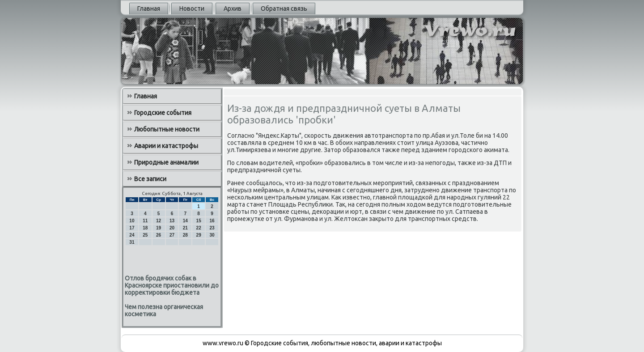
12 (159, 221)
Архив (233, 8)
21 (185, 228)
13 (172, 221)
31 (132, 242)
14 (185, 221)
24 (132, 235)
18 (145, 228)
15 (199, 221)
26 (159, 235)
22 (199, 228)
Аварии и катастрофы (166, 146)
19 (159, 228)
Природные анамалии (166, 162)
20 (172, 228)
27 (172, 235)
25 (145, 235)
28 (185, 235)
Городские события (163, 113)
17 (132, 228)
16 (212, 221)
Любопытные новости (167, 129)
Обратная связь (284, 8)
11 (145, 221)
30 (212, 235)
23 (212, 228)
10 (132, 221)
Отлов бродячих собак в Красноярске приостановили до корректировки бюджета (172, 285)
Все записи (150, 179)
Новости (192, 8)
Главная (149, 8)
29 (199, 235)
